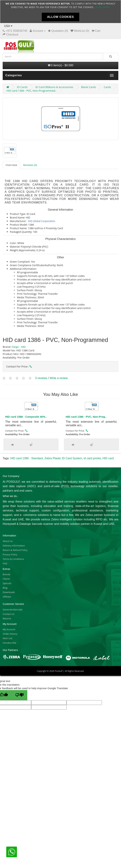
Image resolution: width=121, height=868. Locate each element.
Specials (7, 583)
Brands (7, 574)
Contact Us (9, 614)
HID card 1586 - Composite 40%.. (26, 417)
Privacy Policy (10, 554)
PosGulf (59, 671)
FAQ (5, 563)
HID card (108, 458)
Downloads (9, 592)
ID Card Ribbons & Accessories (54, 87)
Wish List (7, 638)
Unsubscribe (9, 643)
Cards (107, 87)
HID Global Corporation (42, 221)
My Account (9, 629)
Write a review (59, 378)
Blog (5, 588)
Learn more (102, 7)
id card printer (92, 458)
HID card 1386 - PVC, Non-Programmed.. (31, 91)
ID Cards (22, 87)
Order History (10, 634)
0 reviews (41, 378)
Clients (6, 579)
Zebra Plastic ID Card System (63, 458)
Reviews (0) (30, 165)
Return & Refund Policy (15, 550)
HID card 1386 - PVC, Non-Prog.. (86, 417)
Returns (7, 618)
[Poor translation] (19, 695)
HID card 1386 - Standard (27, 458)
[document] (60, 12)
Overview (11, 165)
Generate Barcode (12, 610)
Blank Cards (88, 87)
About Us (8, 541)
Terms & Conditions (13, 559)
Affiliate (7, 597)
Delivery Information (14, 546)
